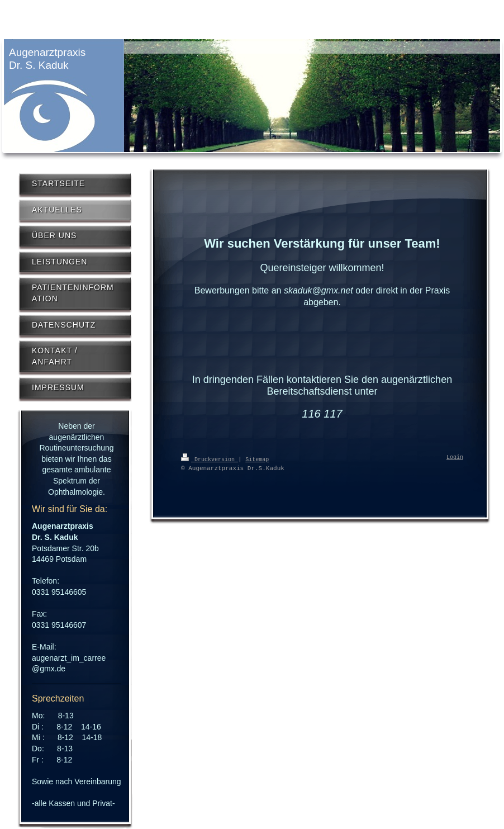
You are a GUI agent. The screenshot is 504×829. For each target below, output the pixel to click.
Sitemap (257, 459)
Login (455, 458)
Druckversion (210, 459)
